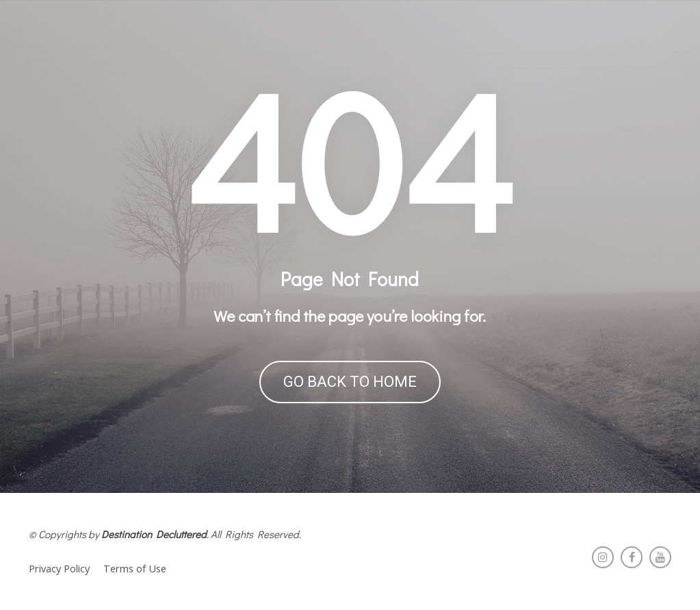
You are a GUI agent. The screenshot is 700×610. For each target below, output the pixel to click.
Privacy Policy (59, 569)
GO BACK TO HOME (350, 382)
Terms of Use (135, 569)
